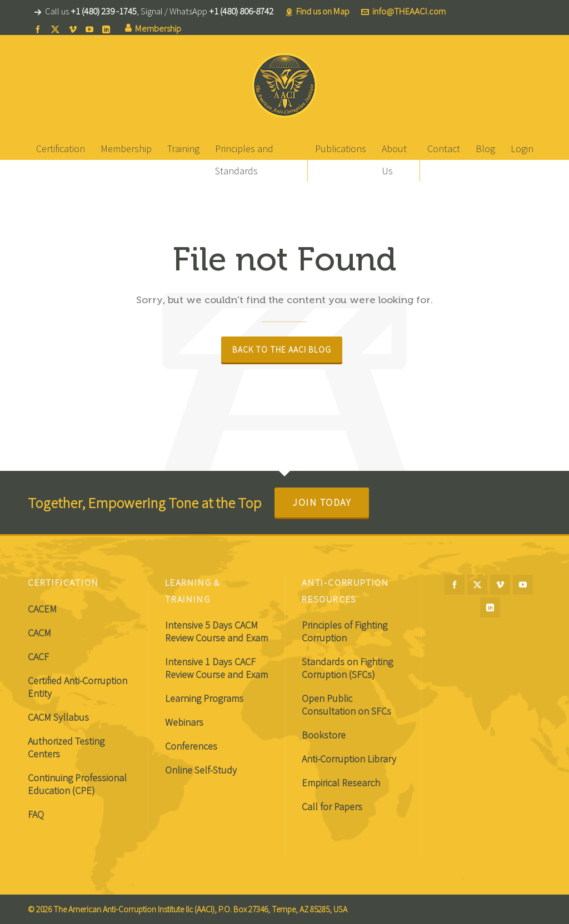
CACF (38, 657)
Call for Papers (332, 807)
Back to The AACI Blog (282, 350)
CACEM (42, 609)
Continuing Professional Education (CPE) (77, 784)
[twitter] (57, 29)
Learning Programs (204, 698)
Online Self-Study (201, 770)
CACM (39, 633)
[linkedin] (108, 29)
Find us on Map (317, 11)
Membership (153, 29)
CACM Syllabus (58, 717)
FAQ (36, 814)
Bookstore (324, 735)
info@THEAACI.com (403, 11)
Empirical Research (341, 783)
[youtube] (91, 29)
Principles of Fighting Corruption (345, 631)
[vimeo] (74, 29)
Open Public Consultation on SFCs (346, 705)
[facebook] (39, 29)
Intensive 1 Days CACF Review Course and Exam (216, 668)
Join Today (322, 502)
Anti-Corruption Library (349, 759)
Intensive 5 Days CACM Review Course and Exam (216, 631)
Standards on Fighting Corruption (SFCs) (347, 668)
